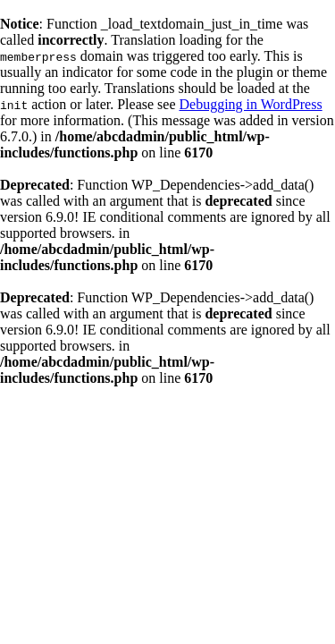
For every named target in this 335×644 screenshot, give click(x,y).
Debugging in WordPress (250, 104)
